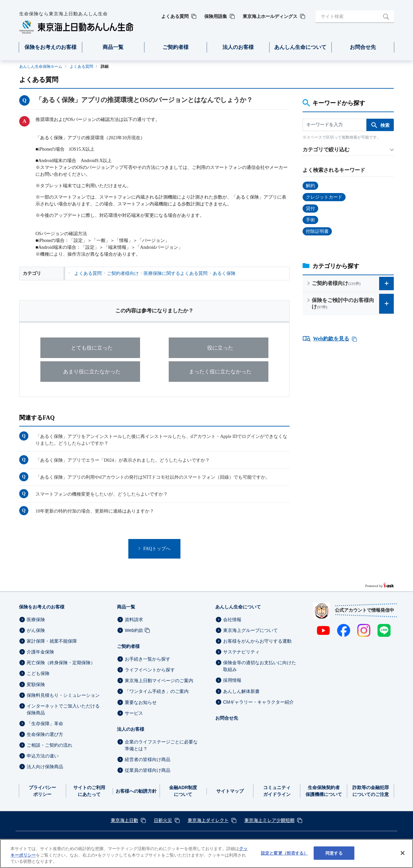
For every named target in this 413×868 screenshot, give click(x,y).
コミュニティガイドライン (277, 791)
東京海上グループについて (250, 630)
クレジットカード (324, 197)
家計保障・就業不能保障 (52, 641)
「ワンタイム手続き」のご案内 (157, 692)
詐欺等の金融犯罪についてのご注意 (371, 791)
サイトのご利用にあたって (89, 791)
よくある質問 (81, 67)
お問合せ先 (227, 718)
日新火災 (163, 820)
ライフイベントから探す (150, 670)
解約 (310, 186)
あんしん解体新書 (241, 691)
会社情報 (232, 620)
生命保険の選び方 (45, 734)
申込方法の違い (43, 756)
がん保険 (36, 630)
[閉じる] (403, 853)
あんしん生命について (238, 607)
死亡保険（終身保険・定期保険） (61, 663)
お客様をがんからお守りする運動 (257, 641)
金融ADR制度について (183, 791)
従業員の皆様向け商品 (148, 770)
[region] (206, 853)
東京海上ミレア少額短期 (269, 820)
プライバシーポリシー (42, 791)
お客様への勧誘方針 (136, 791)
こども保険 (38, 674)
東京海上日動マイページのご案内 (159, 681)
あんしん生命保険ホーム (41, 67)
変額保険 (36, 684)
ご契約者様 (128, 646)
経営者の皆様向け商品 (148, 759)
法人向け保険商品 (45, 767)
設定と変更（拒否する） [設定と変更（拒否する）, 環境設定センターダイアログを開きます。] (284, 853)
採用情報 (232, 681)
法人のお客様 (131, 729)
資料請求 (134, 620)
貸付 (310, 209)
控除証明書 (317, 231)
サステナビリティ (241, 652)
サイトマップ (230, 791)
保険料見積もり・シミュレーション (63, 695)
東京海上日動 (124, 820)
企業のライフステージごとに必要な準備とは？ (161, 745)
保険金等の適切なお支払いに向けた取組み (260, 666)
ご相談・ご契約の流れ (50, 745)
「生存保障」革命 (45, 724)
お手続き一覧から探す (148, 659)
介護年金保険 (40, 652)
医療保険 (36, 620)
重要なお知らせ (141, 702)
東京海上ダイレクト (208, 820)
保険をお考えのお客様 (42, 607)
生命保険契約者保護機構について (324, 791)
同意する (334, 853)
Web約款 (134, 630)
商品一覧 (126, 607)
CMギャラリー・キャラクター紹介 (259, 702)
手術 (310, 220)
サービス (134, 713)
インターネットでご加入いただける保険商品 (63, 709)
